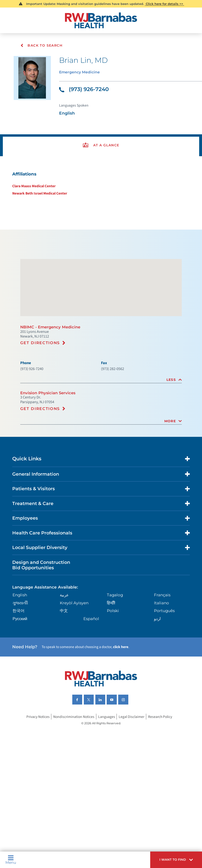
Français (162, 632)
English (21, 632)
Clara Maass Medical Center (33, 194)
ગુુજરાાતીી (21, 640)
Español (92, 657)
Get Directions (42, 364)
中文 (64, 649)
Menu (12, 859)
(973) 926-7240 (86, 92)
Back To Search (41, 45)
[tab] (101, 403)
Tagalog (115, 632)
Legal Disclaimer (133, 760)
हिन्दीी (111, 640)
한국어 (19, 649)
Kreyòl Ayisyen (75, 640)
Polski (113, 649)
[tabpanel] (101, 192)
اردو (157, 657)
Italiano (161, 640)
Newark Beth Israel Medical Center (39, 202)
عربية (65, 632)
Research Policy (163, 760)
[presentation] (101, 151)
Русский (21, 657)
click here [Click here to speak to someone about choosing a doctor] (129, 687)
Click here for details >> (165, 4)
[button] (173, 859)
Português (164, 649)
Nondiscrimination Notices (73, 760)
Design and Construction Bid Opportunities (44, 600)
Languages (107, 760)
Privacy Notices (35, 760)
